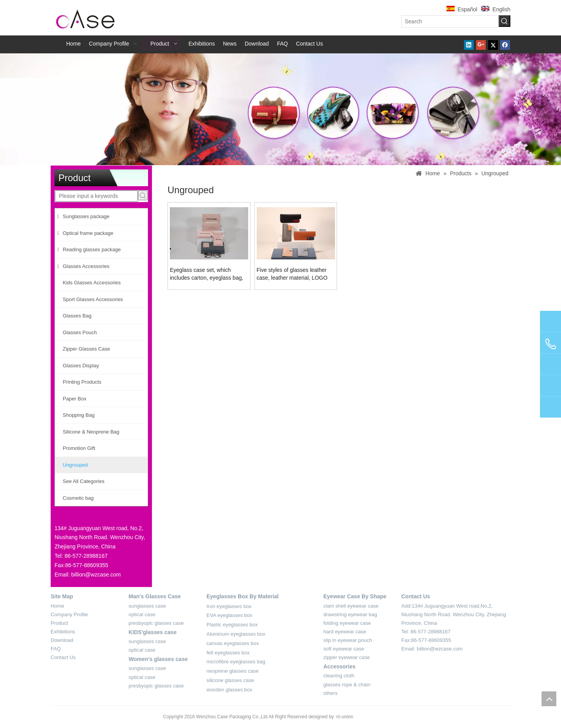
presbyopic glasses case (156, 623)
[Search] (450, 21)
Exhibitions (63, 632)
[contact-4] (416, 658)
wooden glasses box (229, 690)
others (330, 693)
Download (62, 640)
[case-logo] (86, 18)
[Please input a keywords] (96, 196)
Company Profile (69, 614)
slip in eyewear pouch (348, 640)
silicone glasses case (230, 680)
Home (57, 606)
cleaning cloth (339, 676)
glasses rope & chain (347, 685)
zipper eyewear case (347, 657)
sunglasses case (147, 606)
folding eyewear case (347, 623)
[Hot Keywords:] (505, 21)
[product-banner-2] (280, 109)
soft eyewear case (344, 649)
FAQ (56, 649)
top (549, 699)
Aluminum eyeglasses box (236, 634)
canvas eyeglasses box (233, 643)
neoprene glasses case (233, 671)
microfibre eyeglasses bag (236, 662)
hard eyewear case (345, 632)
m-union (345, 717)
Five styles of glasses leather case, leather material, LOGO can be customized (292, 274)
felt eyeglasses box (228, 653)
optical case (142, 614)
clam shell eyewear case (351, 606)
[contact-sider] (73, 517)
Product (59, 623)
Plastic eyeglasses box (232, 625)
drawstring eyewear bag (350, 614)
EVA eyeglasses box (229, 615)
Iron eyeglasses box (229, 606)
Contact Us (63, 657)
